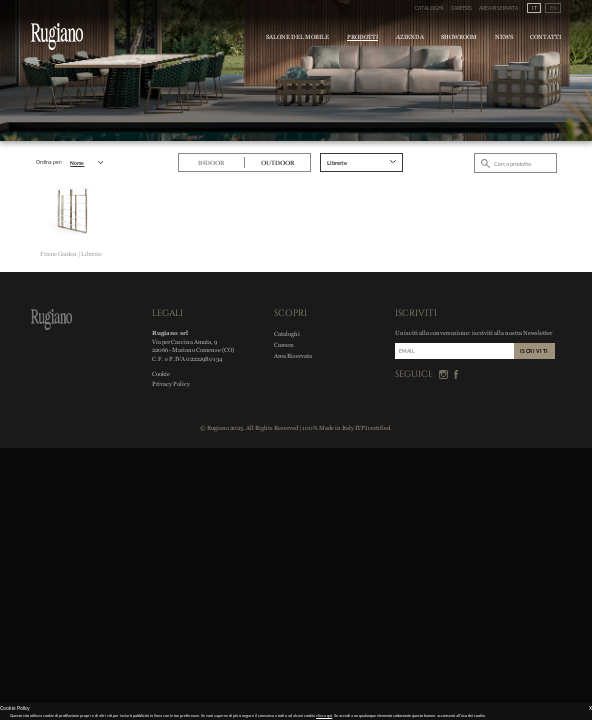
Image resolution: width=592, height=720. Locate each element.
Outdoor (277, 163)
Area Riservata (498, 8)
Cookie (161, 373)
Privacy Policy (171, 383)
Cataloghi (429, 8)
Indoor (211, 163)
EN (553, 8)
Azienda (410, 36)
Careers (461, 8)
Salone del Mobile (297, 36)
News (504, 36)
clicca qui (324, 715)
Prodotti (362, 36)
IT (534, 8)
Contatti (545, 36)
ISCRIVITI (534, 351)
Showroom (459, 36)
